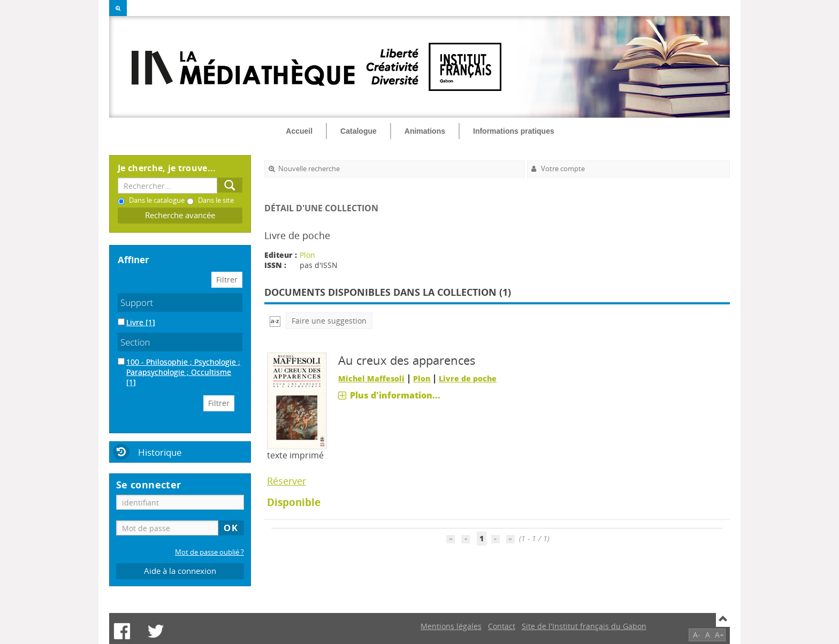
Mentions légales (451, 626)
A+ (719, 635)
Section (135, 342)
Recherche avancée (180, 215)
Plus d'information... (395, 395)
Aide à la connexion (180, 571)
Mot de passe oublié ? (209, 552)
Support (137, 302)
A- (697, 635)
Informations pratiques (514, 131)
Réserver (287, 481)
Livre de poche (468, 378)
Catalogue (359, 131)
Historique (160, 452)
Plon (307, 255)
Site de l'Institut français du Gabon (584, 626)
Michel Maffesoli (371, 378)
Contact (502, 626)
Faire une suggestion (329, 321)
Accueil (299, 131)
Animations (425, 131)
